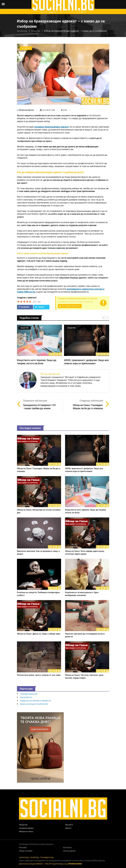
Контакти (67, 847)
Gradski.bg (34, 857)
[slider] (24, 301)
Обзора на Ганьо (26, 831)
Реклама (23, 847)
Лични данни (69, 851)
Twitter (39, 307)
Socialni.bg (22, 31)
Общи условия (26, 851)
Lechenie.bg (24, 857)
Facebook (24, 307)
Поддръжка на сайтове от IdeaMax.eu (36, 701)
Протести (69, 825)
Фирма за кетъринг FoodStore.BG (34, 704)
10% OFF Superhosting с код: (63, 864)
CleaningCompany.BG (29, 694)
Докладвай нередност (70, 306)
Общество (36, 31)
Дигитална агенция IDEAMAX (31, 864)
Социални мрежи (26, 828)
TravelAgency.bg (47, 857)
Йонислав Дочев (26, 110)
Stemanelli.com (26, 697)
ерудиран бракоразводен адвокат (52, 127)
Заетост (68, 828)
